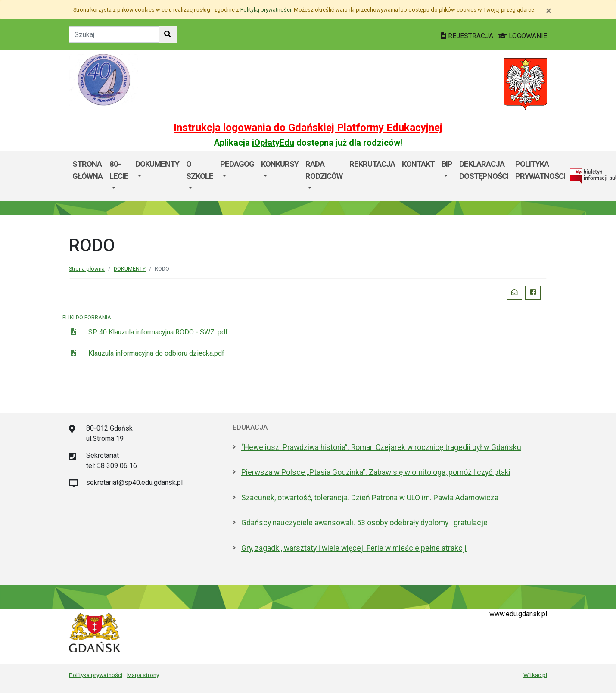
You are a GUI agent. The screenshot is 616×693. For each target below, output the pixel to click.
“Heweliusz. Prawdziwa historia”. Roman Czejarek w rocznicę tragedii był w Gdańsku (381, 447)
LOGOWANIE (523, 36)
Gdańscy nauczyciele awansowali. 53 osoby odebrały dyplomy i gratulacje (364, 523)
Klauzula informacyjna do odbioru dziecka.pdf (156, 353)
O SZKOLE (200, 170)
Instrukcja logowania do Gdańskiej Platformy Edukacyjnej (308, 128)
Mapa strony (143, 675)
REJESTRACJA (468, 36)
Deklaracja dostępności (484, 170)
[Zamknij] (549, 11)
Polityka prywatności (96, 675)
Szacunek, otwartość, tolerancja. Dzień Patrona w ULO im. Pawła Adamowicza (370, 498)
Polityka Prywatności (540, 170)
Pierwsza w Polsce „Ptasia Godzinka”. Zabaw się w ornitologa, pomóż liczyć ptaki (376, 472)
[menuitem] (119, 176)
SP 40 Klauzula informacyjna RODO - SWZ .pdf (158, 332)
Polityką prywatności (266, 10)
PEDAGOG (237, 164)
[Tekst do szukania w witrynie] (114, 34)
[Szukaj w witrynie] (168, 34)
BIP (447, 164)
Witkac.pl (535, 675)
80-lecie (119, 170)
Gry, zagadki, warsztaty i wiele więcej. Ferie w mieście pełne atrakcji (354, 548)
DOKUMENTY (157, 164)
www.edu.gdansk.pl (518, 614)
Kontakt (418, 164)
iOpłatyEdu (273, 143)
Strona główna (87, 170)
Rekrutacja (372, 164)
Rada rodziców (324, 170)
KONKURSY (280, 164)
